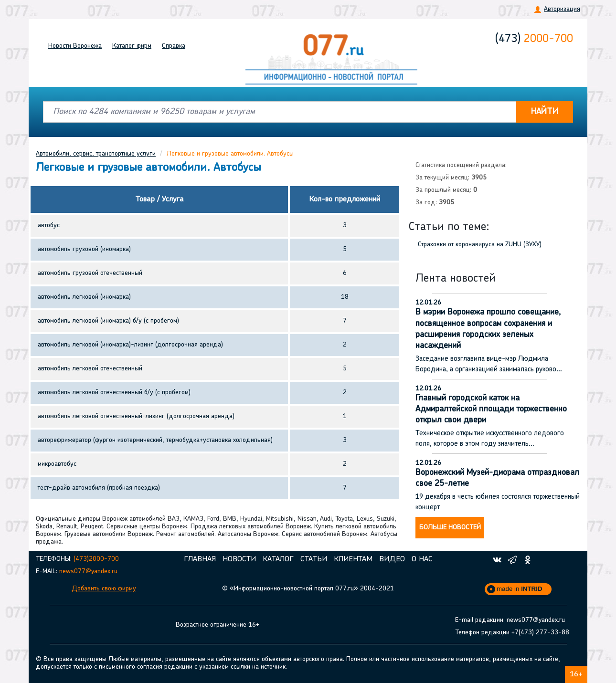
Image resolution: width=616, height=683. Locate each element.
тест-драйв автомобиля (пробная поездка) (99, 488)
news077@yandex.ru (88, 572)
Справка (174, 46)
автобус (49, 226)
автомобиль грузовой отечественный (90, 273)
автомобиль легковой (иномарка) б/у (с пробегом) (108, 321)
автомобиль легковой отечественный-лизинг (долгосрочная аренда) (136, 416)
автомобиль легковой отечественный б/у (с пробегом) (114, 393)
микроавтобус (57, 464)
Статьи (314, 559)
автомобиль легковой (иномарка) (84, 297)
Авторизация (562, 9)
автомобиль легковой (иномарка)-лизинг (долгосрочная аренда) (130, 345)
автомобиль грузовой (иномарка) (84, 249)
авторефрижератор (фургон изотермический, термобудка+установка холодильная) (155, 440)
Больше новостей (450, 528)
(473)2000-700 (96, 559)
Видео (392, 559)
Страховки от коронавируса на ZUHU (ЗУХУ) (480, 245)
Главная (200, 559)
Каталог (132, 46)
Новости (75, 46)
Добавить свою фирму (104, 589)
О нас (422, 559)
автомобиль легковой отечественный (90, 369)
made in (520, 589)
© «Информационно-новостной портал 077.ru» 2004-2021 (308, 589)
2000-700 (534, 39)
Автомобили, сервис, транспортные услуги (96, 154)
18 (345, 297)
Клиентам (353, 559)
